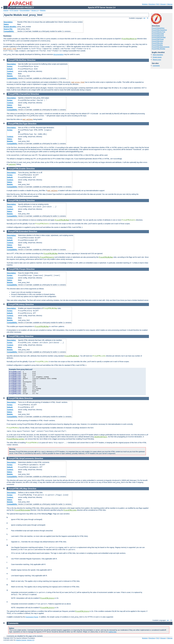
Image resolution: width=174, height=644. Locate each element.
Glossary (163, 4)
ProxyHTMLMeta (157, 45)
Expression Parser (32, 617)
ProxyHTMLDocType (158, 32)
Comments (156, 66)
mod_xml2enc (28, 119)
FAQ (158, 4)
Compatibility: (9, 31)
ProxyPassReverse (129, 39)
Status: (6, 24)
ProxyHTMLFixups (158, 39)
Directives (152, 4)
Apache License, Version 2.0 (25, 640)
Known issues (157, 57)
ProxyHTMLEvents (158, 36)
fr (148, 18)
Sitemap (170, 4)
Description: (8, 22)
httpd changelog (158, 55)
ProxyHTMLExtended (159, 37)
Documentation (25, 10)
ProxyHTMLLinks (157, 43)
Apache (6, 10)
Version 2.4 (35, 10)
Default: (10, 69)
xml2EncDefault (101, 437)
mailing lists (112, 632)
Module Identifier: (10, 27)
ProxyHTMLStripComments (161, 47)
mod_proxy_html (10, 49)
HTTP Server (14, 10)
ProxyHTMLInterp (157, 41)
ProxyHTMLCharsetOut (159, 30)
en (144, 18)
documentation (58, 54)
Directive (31, 60)
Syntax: (10, 66)
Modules (145, 4)
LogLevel (12, 164)
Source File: (8, 29)
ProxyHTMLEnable (158, 34)
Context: (10, 71)
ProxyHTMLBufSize (158, 28)
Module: (10, 76)
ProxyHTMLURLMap (158, 49)
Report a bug (157, 60)
